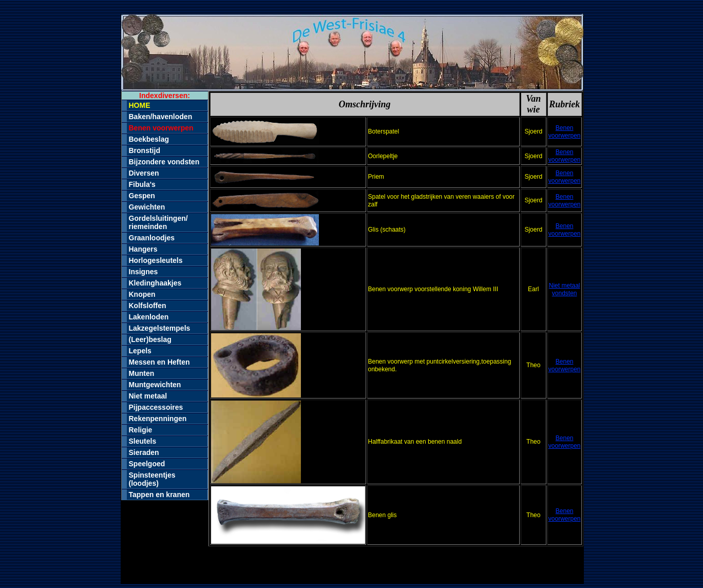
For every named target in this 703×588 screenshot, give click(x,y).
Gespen (142, 196)
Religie (141, 430)
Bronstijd (145, 150)
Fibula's (142, 184)
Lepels (140, 351)
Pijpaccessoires (156, 407)
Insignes (144, 272)
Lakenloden (149, 317)
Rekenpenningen (158, 419)
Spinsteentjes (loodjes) (152, 479)
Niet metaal (148, 396)
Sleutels (143, 441)
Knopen (142, 294)
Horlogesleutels (156, 260)
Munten (142, 373)
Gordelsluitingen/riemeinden (158, 222)
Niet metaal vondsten (565, 289)
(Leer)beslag (150, 339)
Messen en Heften (159, 362)
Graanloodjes (152, 238)
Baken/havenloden (161, 117)
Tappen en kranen (159, 495)
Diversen (144, 173)
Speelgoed (147, 464)
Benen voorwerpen (565, 132)
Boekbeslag (149, 139)
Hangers (143, 249)
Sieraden (144, 452)
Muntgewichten (155, 385)
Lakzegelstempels (160, 328)
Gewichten (147, 207)
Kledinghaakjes (155, 283)
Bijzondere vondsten (164, 162)
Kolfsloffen (148, 306)
